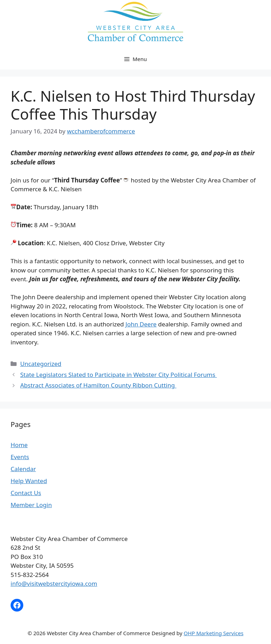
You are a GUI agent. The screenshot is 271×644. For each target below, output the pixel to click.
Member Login (31, 505)
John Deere (141, 324)
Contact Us (26, 493)
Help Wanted (29, 481)
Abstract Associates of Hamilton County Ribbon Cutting (98, 385)
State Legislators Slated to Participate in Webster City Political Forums (118, 375)
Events (20, 457)
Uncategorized (41, 364)
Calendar (23, 469)
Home (19, 445)
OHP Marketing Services (213, 633)
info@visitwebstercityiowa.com (54, 583)
